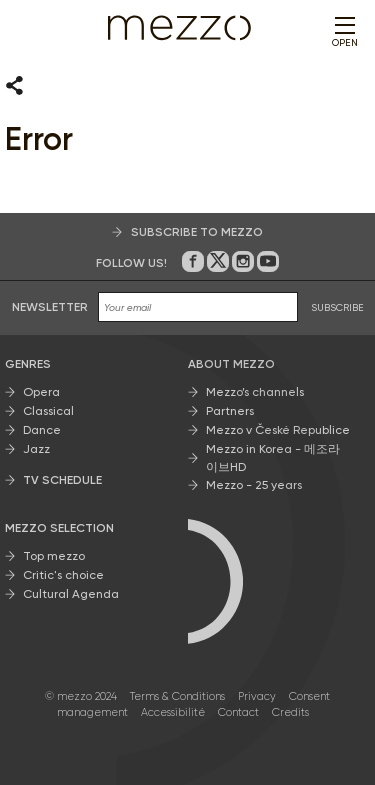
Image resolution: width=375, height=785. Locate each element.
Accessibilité (173, 712)
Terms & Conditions (177, 696)
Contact (238, 712)
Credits (290, 712)
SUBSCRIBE (337, 307)
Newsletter (50, 307)
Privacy (257, 696)
